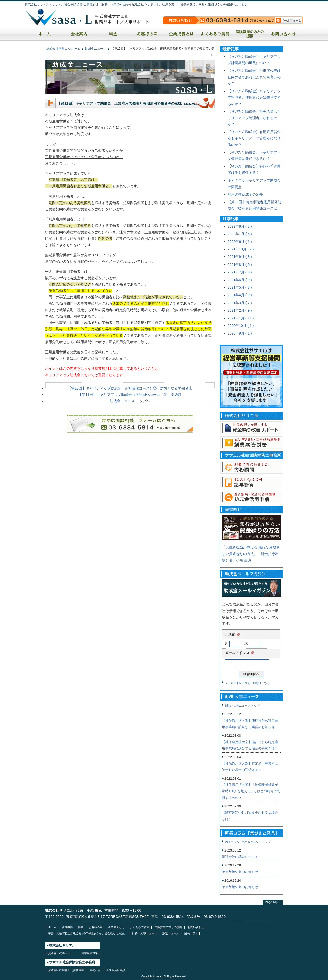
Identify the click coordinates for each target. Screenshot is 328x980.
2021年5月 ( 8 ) (240, 287)
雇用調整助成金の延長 (245, 194)
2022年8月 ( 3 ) (240, 226)
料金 (113, 34)
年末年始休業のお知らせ (240, 872)
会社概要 (67, 927)
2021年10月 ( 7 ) (241, 249)
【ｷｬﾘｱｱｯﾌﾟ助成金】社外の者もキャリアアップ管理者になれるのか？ (254, 118)
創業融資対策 (90, 953)
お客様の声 (147, 34)
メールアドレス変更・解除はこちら (248, 683)
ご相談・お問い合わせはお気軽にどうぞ (130, 424)
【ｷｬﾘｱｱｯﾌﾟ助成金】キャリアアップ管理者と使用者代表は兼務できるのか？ (254, 97)
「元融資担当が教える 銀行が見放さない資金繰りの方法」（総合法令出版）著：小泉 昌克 (251, 553)
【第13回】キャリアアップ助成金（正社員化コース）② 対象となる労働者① (130, 388)
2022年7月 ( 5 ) (240, 234)
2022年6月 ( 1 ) (240, 242)
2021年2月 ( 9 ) (240, 310)
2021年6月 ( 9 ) (240, 280)
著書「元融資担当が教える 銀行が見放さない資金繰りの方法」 (87, 933)
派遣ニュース (171, 933)
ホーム (45, 34)
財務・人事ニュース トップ (242, 706)
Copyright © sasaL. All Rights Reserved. (164, 977)
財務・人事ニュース (145, 933)
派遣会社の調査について (240, 857)
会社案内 (79, 34)
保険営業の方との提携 (249, 34)
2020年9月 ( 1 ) (240, 333)
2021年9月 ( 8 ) (240, 257)
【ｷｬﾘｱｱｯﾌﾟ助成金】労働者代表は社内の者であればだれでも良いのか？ (254, 77)
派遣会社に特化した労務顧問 (66, 970)
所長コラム (191, 933)
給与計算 (95, 970)
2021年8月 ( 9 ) (240, 265)
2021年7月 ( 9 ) (240, 272)
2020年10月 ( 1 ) (241, 326)
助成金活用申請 (116, 970)
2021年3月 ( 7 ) (240, 303)
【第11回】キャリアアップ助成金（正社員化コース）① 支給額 (130, 395)
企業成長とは (181, 34)
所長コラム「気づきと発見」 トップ (248, 842)
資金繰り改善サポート (62, 953)
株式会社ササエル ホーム (63, 49)
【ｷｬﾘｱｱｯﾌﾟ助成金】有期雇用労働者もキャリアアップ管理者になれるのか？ (254, 138)
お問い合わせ (282, 34)
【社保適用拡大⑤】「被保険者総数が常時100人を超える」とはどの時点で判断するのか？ (251, 791)
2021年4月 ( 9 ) (240, 295)
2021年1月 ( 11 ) (241, 318)
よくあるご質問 (215, 34)
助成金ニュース (96, 49)
